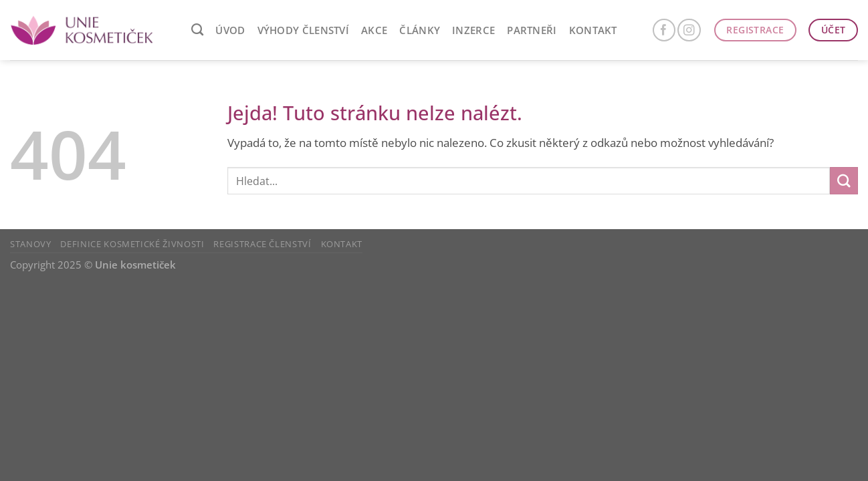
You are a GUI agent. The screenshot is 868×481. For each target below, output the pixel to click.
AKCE (374, 30)
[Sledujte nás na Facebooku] (664, 30)
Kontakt (593, 30)
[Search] (197, 30)
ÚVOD (230, 30)
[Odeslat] (844, 181)
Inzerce (473, 30)
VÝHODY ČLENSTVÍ (304, 30)
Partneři (532, 30)
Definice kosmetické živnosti (132, 244)
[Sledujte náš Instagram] (689, 30)
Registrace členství (262, 244)
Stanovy (31, 244)
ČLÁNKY (420, 30)
